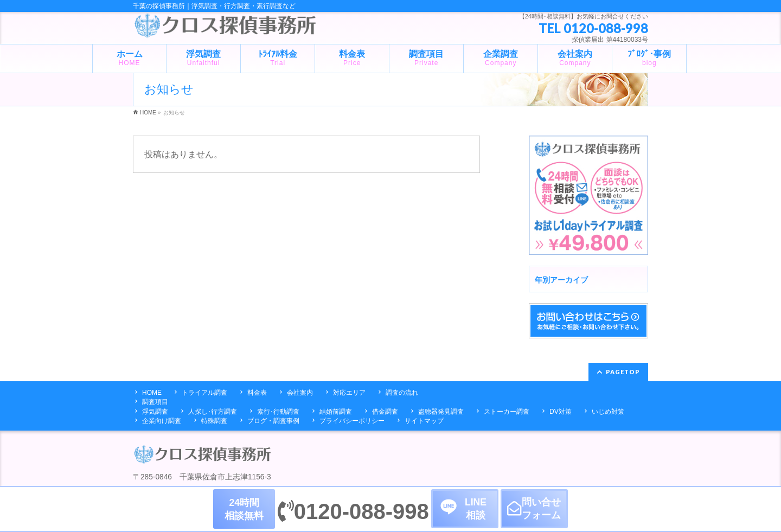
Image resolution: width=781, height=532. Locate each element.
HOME (152, 393)
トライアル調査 (204, 393)
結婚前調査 (336, 412)
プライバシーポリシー (352, 421)
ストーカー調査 (507, 412)
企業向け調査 (162, 421)
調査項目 (155, 402)
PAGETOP (623, 372)
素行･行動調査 (278, 412)
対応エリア (349, 393)
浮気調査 (155, 412)
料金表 (257, 393)
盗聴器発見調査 (441, 412)
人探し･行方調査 (213, 412)
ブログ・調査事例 (273, 421)
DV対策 (561, 412)
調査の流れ (402, 393)
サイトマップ (424, 421)
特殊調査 (214, 421)
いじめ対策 (608, 412)
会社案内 (300, 393)
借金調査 (385, 412)
